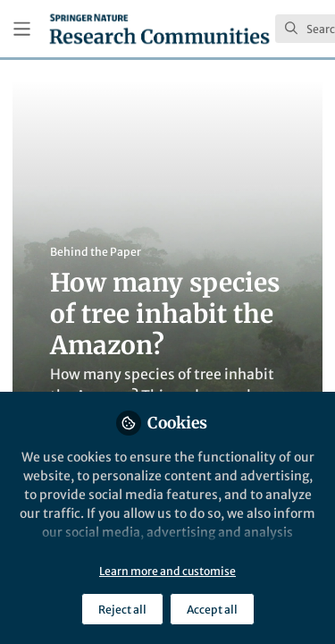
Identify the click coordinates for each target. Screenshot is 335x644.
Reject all (122, 610)
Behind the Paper (96, 252)
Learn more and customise (167, 571)
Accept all (212, 610)
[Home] (159, 29)
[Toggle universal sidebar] (22, 29)
